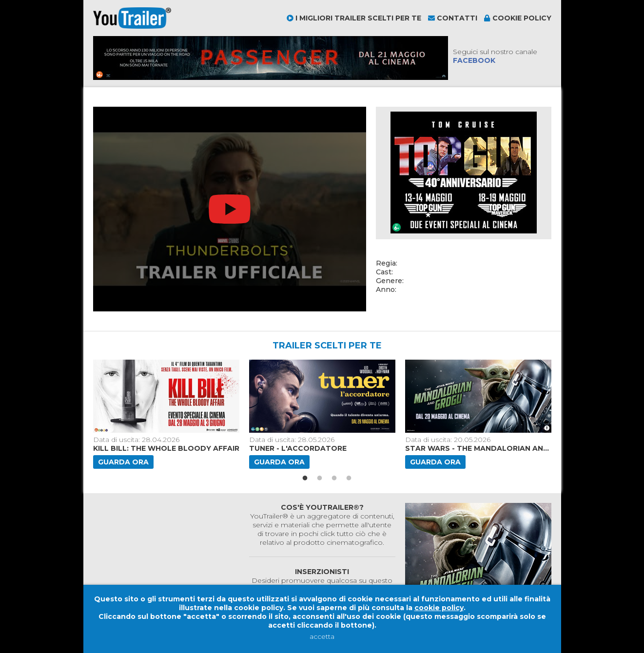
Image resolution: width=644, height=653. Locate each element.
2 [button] (320, 479)
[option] (167, 414)
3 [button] (334, 479)
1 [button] (305, 479)
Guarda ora (123, 462)
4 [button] (349, 479)
